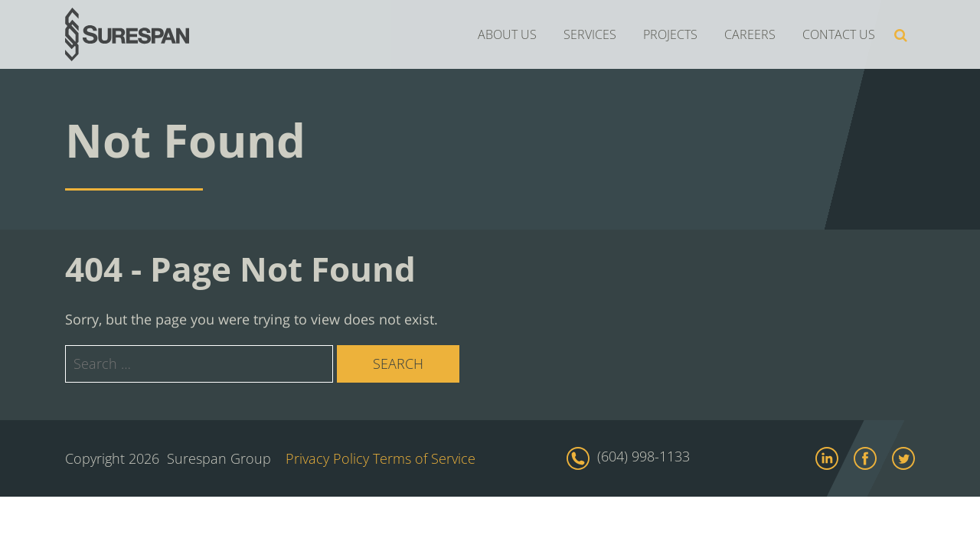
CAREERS (750, 34)
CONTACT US (839, 34)
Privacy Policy (327, 458)
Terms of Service (424, 458)
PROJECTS (670, 34)
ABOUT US (507, 34)
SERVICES (590, 34)
